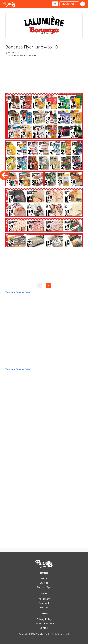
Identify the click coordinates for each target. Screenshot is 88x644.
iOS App (44, 583)
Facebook (44, 603)
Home (44, 578)
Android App (44, 587)
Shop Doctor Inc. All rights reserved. (52, 634)
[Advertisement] (44, 76)
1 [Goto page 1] (40, 285)
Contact (44, 628)
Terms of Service (44, 623)
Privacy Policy (44, 619)
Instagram (44, 599)
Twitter (44, 607)
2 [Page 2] (48, 285)
